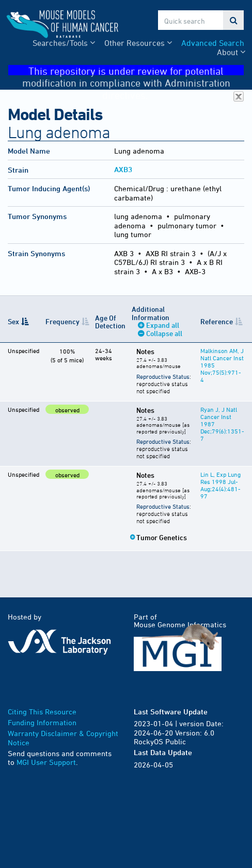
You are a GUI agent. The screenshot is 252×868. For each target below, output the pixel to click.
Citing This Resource (42, 712)
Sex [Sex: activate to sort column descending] (13, 321)
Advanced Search (213, 43)
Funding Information (42, 722)
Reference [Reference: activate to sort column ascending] (217, 321)
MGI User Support (46, 762)
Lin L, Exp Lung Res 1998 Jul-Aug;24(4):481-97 (220, 485)
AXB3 (123, 169)
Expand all (163, 325)
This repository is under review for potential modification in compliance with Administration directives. (133, 70)
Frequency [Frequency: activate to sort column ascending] (62, 321)
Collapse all (164, 333)
